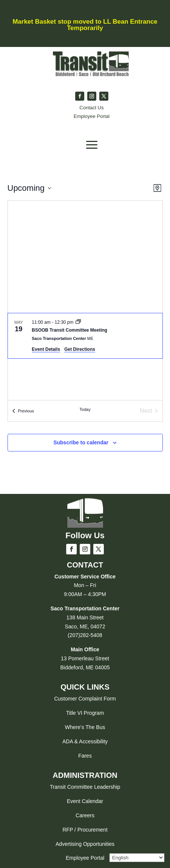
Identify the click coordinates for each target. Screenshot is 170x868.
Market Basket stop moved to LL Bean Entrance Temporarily (85, 25)
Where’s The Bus (85, 727)
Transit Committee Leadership (85, 787)
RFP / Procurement (85, 830)
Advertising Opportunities (85, 844)
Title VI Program (85, 713)
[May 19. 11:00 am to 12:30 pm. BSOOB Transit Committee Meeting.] (85, 336)
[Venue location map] (85, 257)
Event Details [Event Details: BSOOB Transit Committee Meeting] (46, 349)
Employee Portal (85, 858)
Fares (85, 756)
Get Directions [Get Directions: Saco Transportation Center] (80, 349)
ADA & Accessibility (85, 741)
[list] (85, 357)
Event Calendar (85, 801)
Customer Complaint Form (85, 699)
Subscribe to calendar (81, 442)
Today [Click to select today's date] (85, 409)
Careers (85, 815)
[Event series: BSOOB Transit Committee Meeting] (78, 322)
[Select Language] (137, 858)
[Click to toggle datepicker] (29, 188)
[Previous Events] (23, 411)
